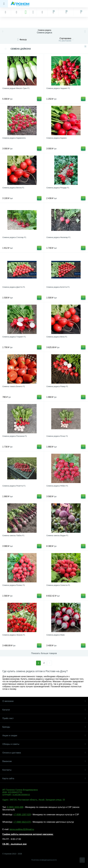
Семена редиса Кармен (57, 138)
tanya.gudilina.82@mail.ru (22, 829)
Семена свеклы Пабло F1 (13, 535)
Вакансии (44, 761)
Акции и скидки (44, 736)
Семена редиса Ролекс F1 (14, 585)
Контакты (44, 770)
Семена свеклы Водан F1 (57, 535)
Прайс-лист (44, 718)
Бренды (44, 727)
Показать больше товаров (44, 653)
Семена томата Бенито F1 (14, 386)
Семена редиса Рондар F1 (58, 188)
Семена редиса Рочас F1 (57, 436)
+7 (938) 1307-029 (22, 815)
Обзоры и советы (44, 744)
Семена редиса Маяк (55, 635)
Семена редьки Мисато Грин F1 (16, 88)
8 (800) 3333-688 (15, 807)
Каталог (44, 710)
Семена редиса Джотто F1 (14, 287)
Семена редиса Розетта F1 (14, 486)
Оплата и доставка (44, 753)
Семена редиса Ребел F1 (57, 486)
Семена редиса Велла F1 (13, 188)
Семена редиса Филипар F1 (58, 237)
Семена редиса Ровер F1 (57, 386)
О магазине (44, 701)
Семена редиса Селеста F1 (58, 585)
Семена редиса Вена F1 (57, 337)
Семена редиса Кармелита (14, 138)
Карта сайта (44, 778)
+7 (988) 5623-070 (22, 822)
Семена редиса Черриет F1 (58, 88)
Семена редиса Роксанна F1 (15, 436)
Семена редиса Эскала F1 (14, 635)
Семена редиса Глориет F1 (14, 337)
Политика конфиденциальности (44, 860)
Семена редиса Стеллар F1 (14, 237)
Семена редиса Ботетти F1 (58, 287)
